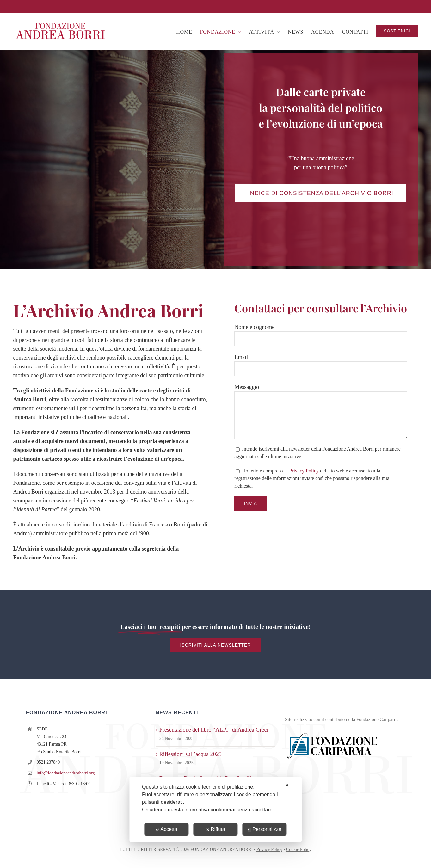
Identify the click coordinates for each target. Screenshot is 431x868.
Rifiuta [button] (215, 829)
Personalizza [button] (265, 829)
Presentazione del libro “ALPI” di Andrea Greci (214, 730)
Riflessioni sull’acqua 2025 (191, 754)
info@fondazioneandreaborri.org (66, 773)
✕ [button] (287, 785)
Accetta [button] (166, 829)
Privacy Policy (304, 471)
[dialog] (215, 810)
